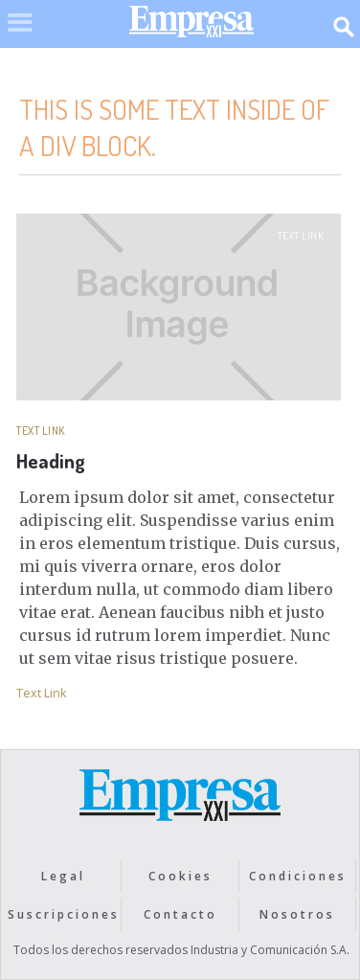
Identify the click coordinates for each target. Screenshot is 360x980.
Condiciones (298, 876)
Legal (63, 876)
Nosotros (297, 914)
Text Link (301, 236)
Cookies (180, 876)
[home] (187, 26)
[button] (20, 35)
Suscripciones (64, 914)
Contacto (180, 914)
